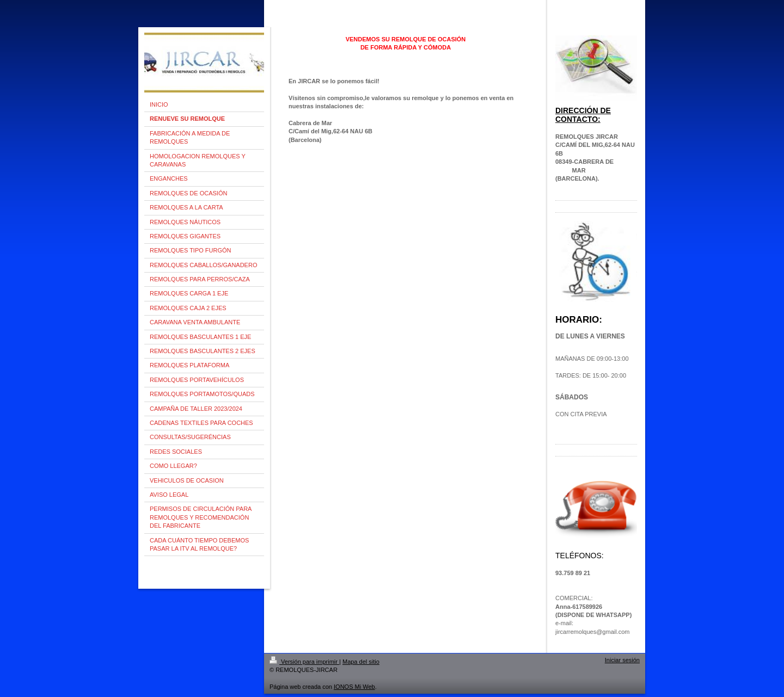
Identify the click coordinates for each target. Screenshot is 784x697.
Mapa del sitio (361, 662)
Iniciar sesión (622, 660)
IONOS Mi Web (354, 687)
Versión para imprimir (304, 662)
